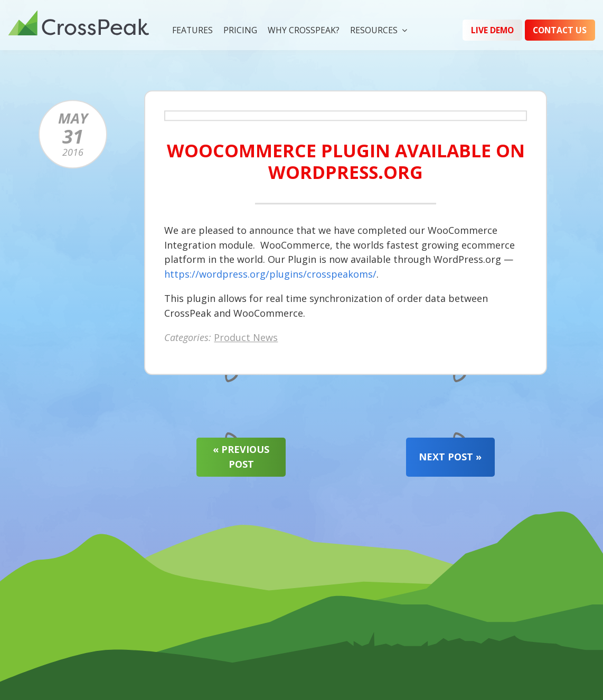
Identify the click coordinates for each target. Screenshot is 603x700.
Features (192, 30)
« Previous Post (241, 457)
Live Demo (492, 30)
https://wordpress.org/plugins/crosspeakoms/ (270, 274)
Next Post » (450, 457)
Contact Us (560, 30)
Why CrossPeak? (304, 30)
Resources (374, 30)
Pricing (240, 30)
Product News (246, 337)
